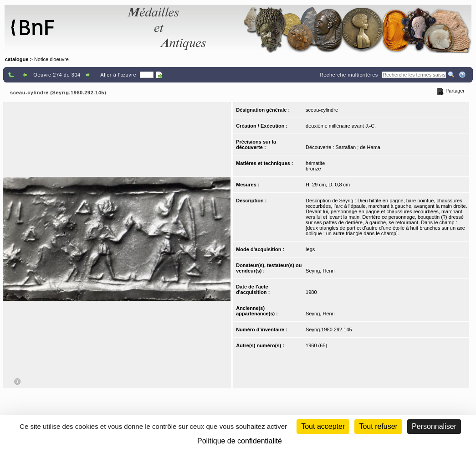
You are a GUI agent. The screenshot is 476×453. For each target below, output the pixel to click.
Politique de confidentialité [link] (240, 441)
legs (310, 249)
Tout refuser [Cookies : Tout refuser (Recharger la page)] (378, 426)
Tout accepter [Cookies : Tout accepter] (323, 426)
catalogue (17, 59)
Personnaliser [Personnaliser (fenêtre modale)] (434, 426)
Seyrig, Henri (320, 271)
